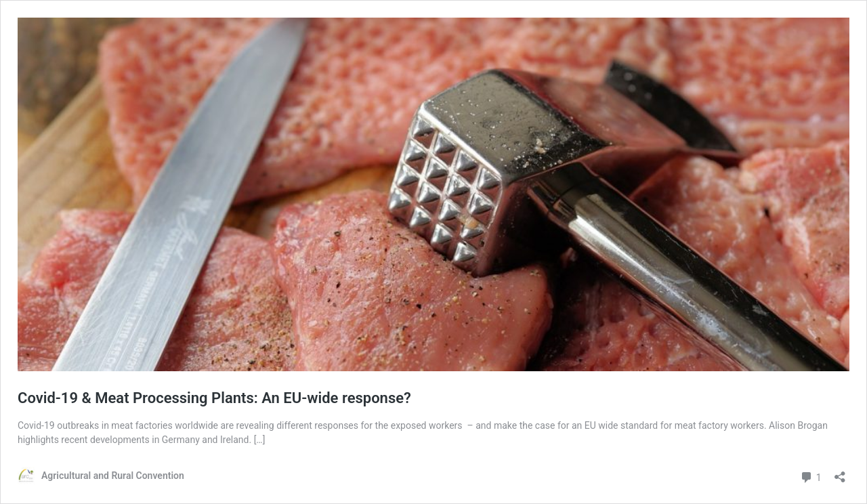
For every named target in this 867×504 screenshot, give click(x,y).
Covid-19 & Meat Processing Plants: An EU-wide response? (214, 398)
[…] (260, 440)
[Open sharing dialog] (840, 472)
